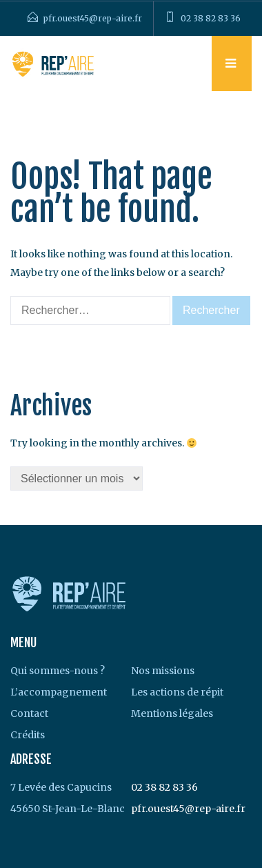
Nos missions (163, 671)
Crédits (28, 735)
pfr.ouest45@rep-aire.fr (93, 18)
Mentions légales (172, 713)
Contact (29, 713)
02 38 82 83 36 (211, 18)
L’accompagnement (59, 692)
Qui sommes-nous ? (58, 671)
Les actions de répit (177, 692)
